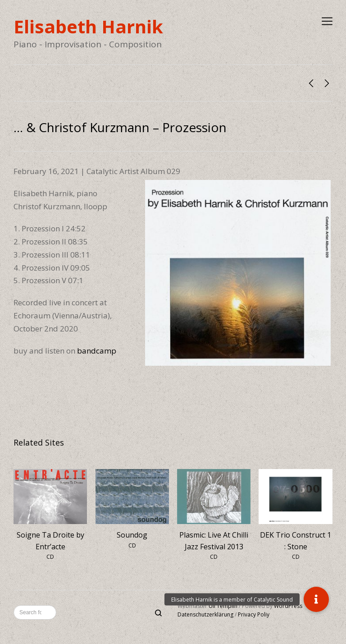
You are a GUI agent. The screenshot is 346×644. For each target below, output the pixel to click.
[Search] (158, 614)
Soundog (132, 535)
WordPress (288, 606)
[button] (316, 599)
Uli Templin (223, 606)
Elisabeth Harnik (88, 27)
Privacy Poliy (254, 614)
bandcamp (97, 351)
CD (50, 557)
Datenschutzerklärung (205, 614)
